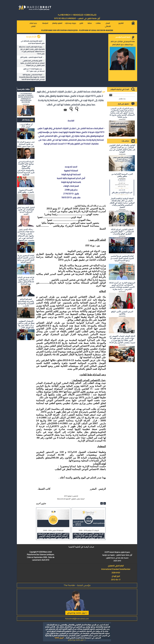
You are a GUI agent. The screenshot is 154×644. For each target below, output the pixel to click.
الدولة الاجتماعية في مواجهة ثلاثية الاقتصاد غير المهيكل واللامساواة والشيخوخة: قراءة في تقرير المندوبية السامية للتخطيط (32, 77)
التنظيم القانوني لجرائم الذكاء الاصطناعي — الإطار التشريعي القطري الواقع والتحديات (122, 232)
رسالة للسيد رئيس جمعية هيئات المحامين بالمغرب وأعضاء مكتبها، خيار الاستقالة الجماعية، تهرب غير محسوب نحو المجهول (26, 235)
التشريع (121, 23)
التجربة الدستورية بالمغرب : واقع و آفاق (31, 57)
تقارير (81, 23)
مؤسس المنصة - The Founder (77, 585)
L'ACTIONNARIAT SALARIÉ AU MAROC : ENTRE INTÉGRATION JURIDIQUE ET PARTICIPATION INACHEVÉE (26, 98)
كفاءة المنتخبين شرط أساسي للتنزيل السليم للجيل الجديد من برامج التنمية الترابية (26, 259)
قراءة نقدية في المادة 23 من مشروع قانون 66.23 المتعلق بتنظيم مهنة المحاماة (26, 281)
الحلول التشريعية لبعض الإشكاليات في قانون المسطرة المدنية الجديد (33, 42)
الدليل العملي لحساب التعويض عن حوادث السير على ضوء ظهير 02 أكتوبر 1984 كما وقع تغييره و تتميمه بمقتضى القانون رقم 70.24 (122, 339)
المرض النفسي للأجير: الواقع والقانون (122, 313)
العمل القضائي (108, 25)
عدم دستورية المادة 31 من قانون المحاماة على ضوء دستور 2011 (34, 70)
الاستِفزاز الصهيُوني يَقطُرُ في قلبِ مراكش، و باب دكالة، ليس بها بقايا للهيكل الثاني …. (26, 324)
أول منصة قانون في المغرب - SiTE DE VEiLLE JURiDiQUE (77, 18)
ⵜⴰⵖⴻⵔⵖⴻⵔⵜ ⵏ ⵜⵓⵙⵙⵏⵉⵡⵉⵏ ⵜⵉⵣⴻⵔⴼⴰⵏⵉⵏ (77, 15)
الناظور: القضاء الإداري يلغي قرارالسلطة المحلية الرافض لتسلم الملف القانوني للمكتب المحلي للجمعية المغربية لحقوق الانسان (53, 536)
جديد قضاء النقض (33, 25)
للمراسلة (45, 23)
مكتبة (90, 23)
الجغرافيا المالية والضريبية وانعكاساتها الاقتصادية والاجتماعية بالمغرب (26, 302)
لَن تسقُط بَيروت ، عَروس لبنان (26, 125)
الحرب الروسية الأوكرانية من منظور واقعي (122, 175)
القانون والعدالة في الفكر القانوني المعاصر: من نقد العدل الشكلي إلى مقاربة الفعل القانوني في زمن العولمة (32, 63)
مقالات (98, 23)
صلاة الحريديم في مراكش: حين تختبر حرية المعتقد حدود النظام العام (123, 43)
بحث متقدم (122, 99)
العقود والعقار (57, 23)
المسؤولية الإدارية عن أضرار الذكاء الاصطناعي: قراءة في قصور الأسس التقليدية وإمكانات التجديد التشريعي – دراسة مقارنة (122, 286)
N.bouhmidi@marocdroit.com (77, 619)
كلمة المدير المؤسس (123, 37)
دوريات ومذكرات (70, 23)
